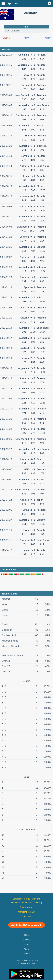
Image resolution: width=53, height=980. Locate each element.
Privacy (26, 940)
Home (26, 38)
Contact (26, 954)
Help (26, 935)
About (26, 949)
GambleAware (26, 907)
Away (48, 38)
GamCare (27, 917)
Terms (26, 944)
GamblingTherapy (26, 912)
